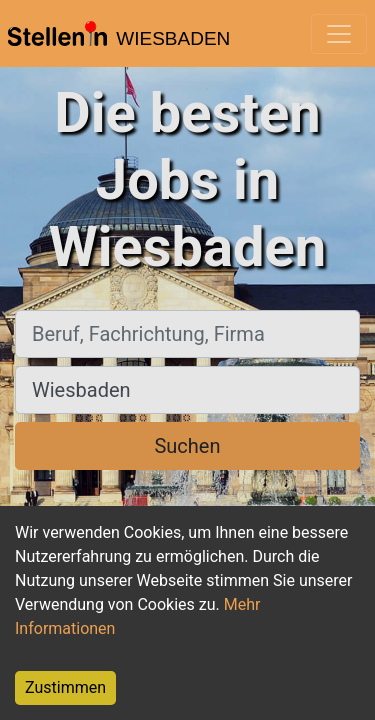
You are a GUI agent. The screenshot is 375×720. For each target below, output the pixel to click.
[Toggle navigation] (339, 34)
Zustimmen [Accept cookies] (65, 687)
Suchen (187, 446)
